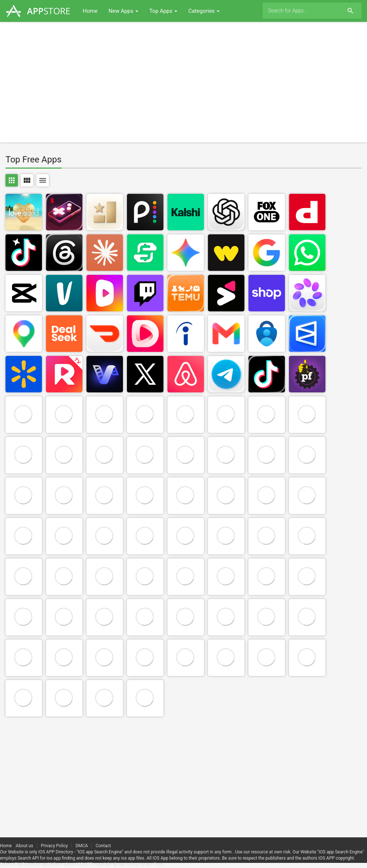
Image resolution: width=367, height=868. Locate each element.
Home (90, 11)
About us (24, 846)
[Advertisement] (183, 82)
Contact (103, 846)
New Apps (123, 11)
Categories (204, 11)
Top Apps (163, 11)
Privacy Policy (54, 846)
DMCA (82, 846)
